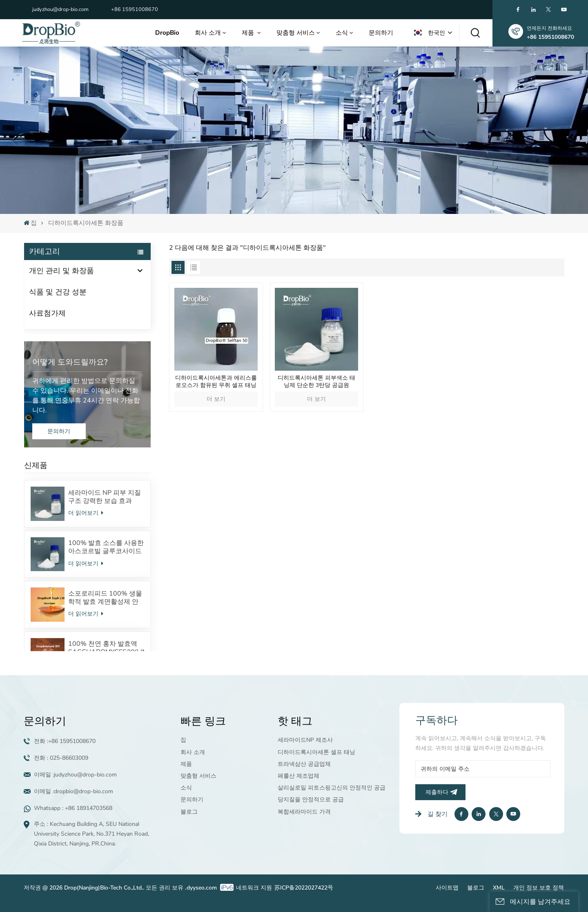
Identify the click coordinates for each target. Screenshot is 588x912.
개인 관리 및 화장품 (61, 271)
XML (499, 888)
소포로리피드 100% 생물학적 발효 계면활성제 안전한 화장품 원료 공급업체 (105, 598)
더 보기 (216, 399)
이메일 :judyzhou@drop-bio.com (75, 775)
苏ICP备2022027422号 (304, 888)
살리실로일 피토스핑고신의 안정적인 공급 (332, 788)
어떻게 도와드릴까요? (70, 362)
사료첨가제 (47, 313)
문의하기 (381, 33)
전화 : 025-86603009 (61, 758)
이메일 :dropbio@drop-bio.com (73, 791)
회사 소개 (208, 33)
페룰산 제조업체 (298, 776)
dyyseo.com (202, 888)
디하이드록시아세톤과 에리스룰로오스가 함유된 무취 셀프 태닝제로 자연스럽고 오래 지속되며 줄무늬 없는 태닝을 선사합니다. (216, 382)
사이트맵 (447, 888)
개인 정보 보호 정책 (539, 888)
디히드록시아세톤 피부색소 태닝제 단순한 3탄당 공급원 (316, 382)
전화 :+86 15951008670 (65, 741)
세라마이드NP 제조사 (305, 740)
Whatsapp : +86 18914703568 (73, 808)
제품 (249, 33)
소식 (342, 33)
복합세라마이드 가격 (304, 812)
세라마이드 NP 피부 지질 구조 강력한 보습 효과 (105, 497)
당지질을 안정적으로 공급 (311, 800)
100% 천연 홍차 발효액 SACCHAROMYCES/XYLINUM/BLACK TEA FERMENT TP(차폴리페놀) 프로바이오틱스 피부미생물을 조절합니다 (106, 648)
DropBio (167, 33)
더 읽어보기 (86, 513)
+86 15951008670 (135, 9)
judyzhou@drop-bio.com (60, 9)
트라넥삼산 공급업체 (304, 764)
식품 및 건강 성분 (58, 292)
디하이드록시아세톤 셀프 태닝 (316, 752)
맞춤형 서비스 (296, 33)
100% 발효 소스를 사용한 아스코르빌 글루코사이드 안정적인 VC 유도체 (106, 547)
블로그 (189, 812)
